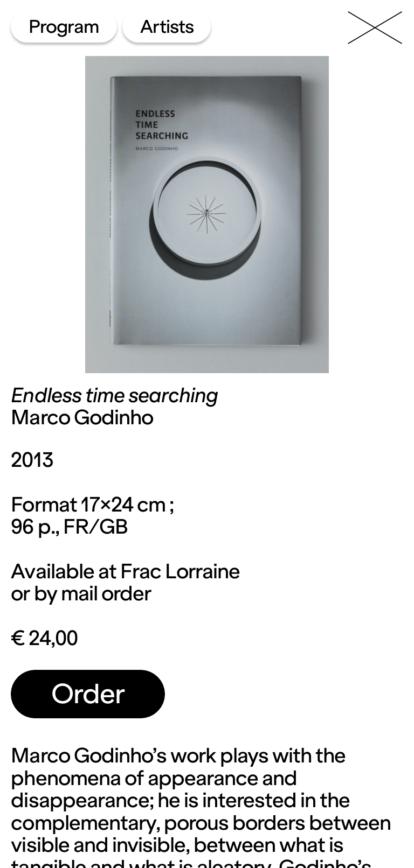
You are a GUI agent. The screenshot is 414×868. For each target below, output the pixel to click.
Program (64, 27)
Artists (167, 27)
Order (88, 694)
